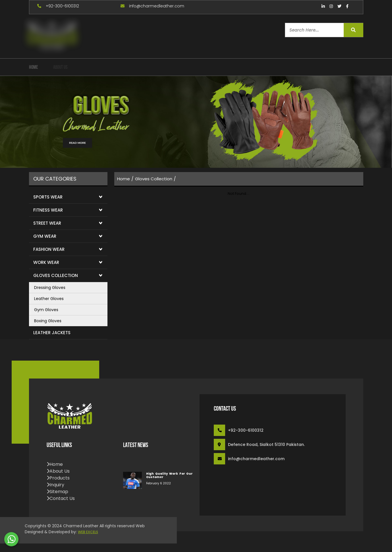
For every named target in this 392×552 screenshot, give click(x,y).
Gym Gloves (46, 310)
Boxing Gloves (48, 321)
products (58, 478)
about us (60, 68)
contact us (61, 498)
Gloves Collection (154, 179)
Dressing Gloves (50, 288)
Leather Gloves (49, 299)
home (34, 68)
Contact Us (189, 68)
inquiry (55, 485)
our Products (96, 68)
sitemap (57, 492)
